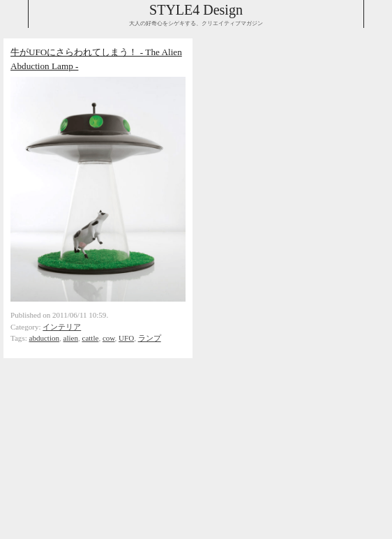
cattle (91, 338)
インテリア (62, 327)
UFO (126, 338)
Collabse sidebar (14, 14)
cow (109, 338)
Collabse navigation (378, 14)
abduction (45, 338)
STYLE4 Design (196, 10)
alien (71, 338)
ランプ (150, 338)
